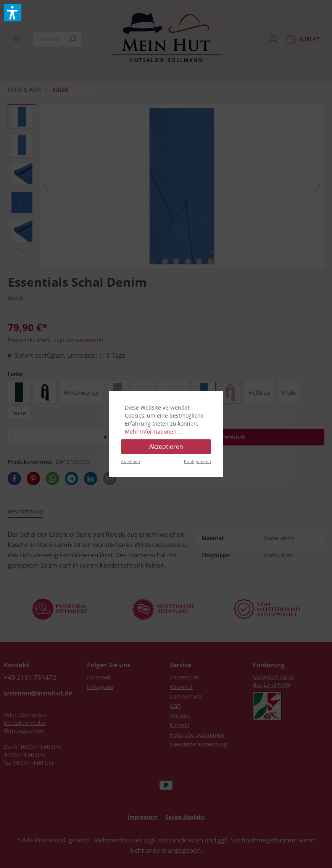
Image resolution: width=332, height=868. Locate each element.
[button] (13, 13)
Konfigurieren (197, 461)
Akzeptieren (166, 447)
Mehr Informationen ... (154, 432)
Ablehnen (131, 461)
